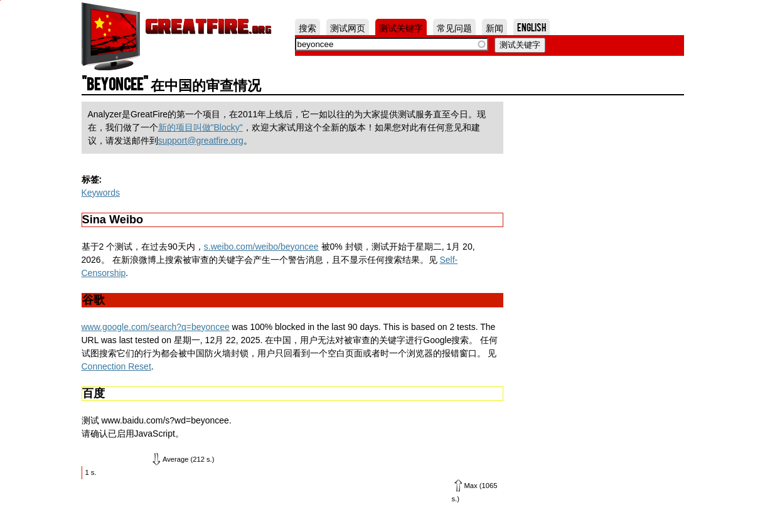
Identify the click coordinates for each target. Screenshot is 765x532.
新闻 (495, 27)
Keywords (101, 193)
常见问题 (454, 27)
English (532, 27)
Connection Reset (116, 366)
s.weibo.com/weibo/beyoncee (261, 247)
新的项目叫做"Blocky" (201, 127)
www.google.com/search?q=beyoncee (156, 327)
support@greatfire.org (201, 141)
